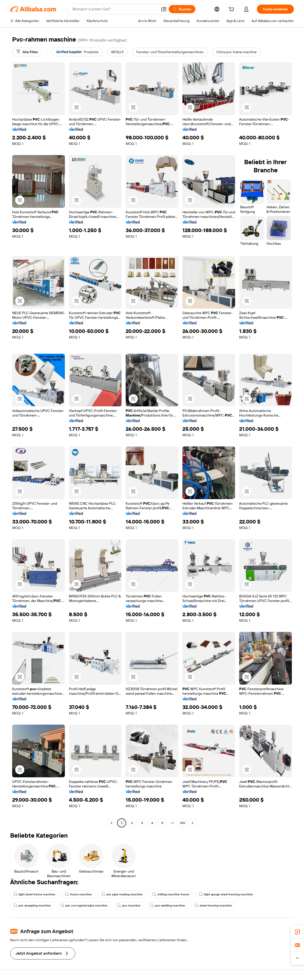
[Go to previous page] (111, 823)
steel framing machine (213, 906)
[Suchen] (182, 9)
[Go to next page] (193, 823)
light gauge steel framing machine (226, 894)
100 (183, 823)
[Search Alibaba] (115, 9)
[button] (164, 9)
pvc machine (129, 906)
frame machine (78, 894)
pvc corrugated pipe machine (84, 906)
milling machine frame (171, 894)
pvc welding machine (167, 906)
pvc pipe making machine (122, 894)
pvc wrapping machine (32, 906)
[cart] (232, 10)
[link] (297, 932)
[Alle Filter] (27, 52)
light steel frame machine (34, 894)
